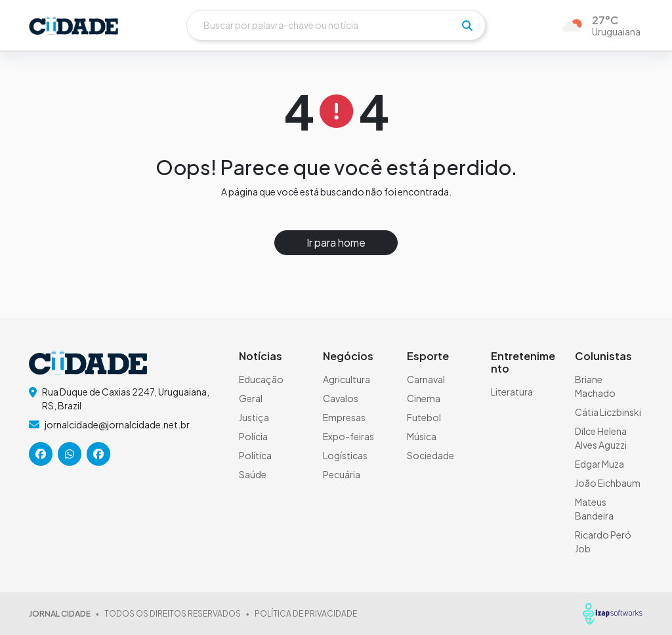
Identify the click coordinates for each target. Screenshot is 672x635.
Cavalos (341, 398)
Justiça (254, 417)
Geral (251, 398)
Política (255, 455)
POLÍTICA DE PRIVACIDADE (306, 614)
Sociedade (430, 455)
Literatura (512, 392)
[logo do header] (73, 25)
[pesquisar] (467, 26)
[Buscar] (336, 25)
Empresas (344, 417)
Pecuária (342, 474)
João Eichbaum (608, 483)
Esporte (428, 356)
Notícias (261, 356)
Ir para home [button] (336, 242)
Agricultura (346, 379)
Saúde (253, 474)
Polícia (253, 436)
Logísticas (345, 455)
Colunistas (603, 356)
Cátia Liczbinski (608, 412)
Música (422, 436)
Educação (261, 379)
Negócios (348, 356)
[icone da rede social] (41, 454)
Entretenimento (523, 362)
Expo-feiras (348, 436)
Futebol (424, 417)
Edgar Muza (599, 464)
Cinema (424, 398)
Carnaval (426, 379)
